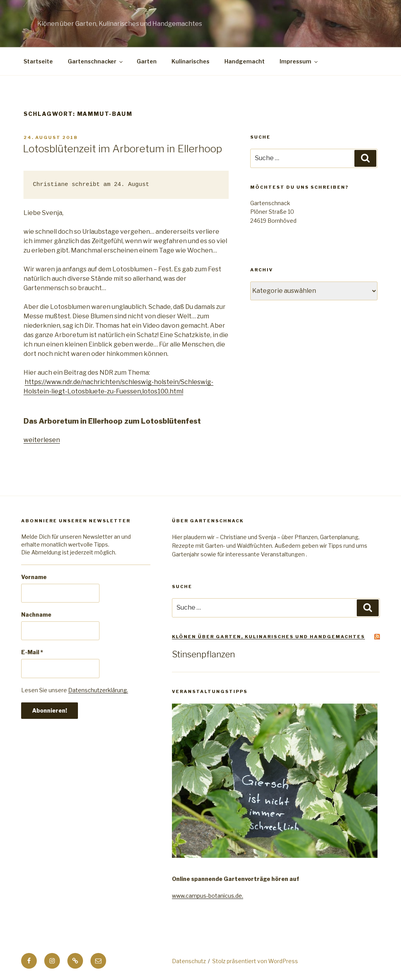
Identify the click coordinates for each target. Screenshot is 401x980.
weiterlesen (42, 440)
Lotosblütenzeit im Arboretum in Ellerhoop (122, 149)
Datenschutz (189, 961)
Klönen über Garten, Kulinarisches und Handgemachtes (268, 637)
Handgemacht (245, 61)
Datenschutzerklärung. (98, 690)
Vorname (34, 577)
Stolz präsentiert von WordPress (255, 961)
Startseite (38, 61)
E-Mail (32, 652)
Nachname (36, 615)
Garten (147, 61)
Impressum (299, 61)
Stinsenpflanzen (203, 654)
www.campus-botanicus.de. (208, 896)
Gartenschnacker (96, 61)
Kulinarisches (191, 61)
